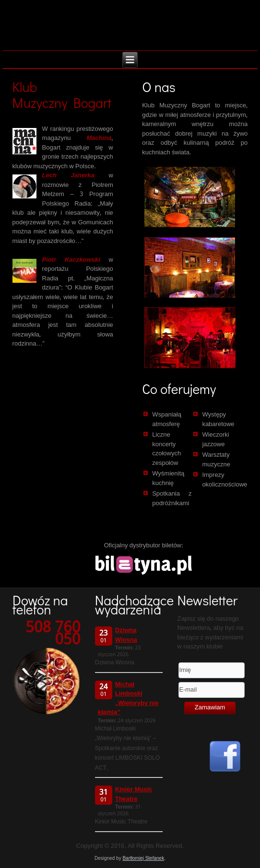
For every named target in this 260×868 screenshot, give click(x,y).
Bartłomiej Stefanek (143, 858)
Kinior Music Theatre (134, 794)
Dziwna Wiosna (126, 635)
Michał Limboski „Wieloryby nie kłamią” (128, 699)
